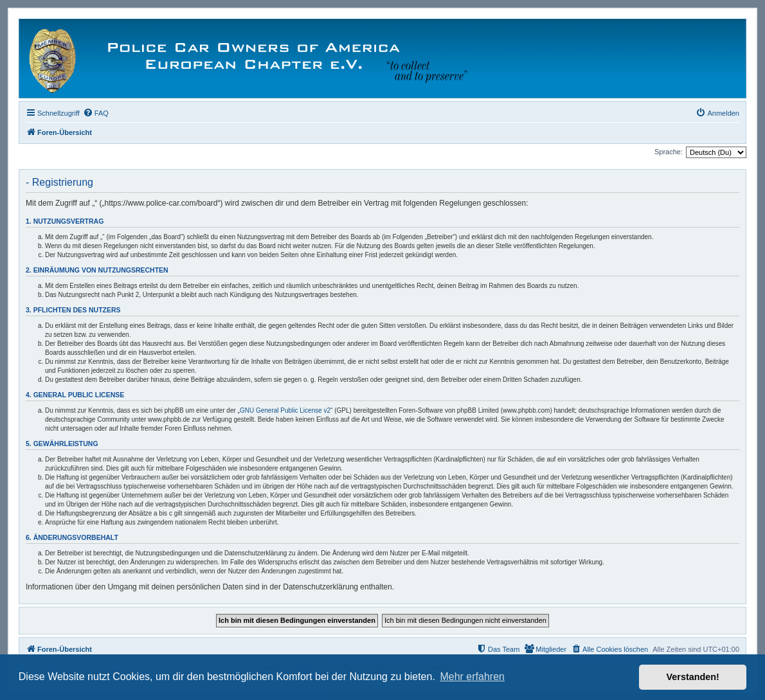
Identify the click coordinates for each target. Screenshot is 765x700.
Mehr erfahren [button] (472, 677)
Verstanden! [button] (693, 677)
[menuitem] (96, 113)
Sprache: (669, 152)
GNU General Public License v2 (285, 410)
